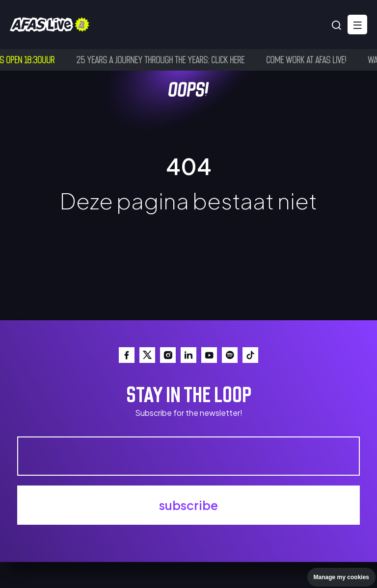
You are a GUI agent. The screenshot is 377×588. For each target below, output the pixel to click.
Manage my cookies (341, 577)
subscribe (188, 505)
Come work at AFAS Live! (308, 59)
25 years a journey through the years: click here (162, 59)
